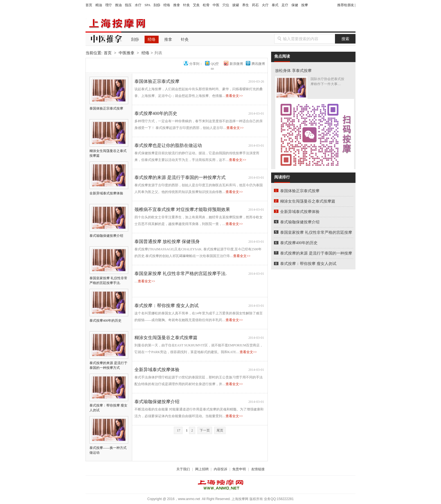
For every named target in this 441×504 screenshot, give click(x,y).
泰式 (275, 5)
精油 (99, 5)
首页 (89, 5)
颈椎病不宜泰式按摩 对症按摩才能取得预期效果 (182, 209)
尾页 (220, 430)
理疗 (109, 5)
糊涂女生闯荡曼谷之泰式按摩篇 (109, 151)
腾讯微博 (258, 64)
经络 (167, 5)
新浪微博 (236, 64)
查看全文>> (234, 96)
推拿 (177, 5)
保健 (295, 5)
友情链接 (258, 469)
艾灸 (196, 5)
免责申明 (239, 469)
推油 (118, 5)
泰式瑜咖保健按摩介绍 (157, 402)
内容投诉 (220, 469)
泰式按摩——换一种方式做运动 (109, 448)
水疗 (138, 5)
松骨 (206, 5)
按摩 (305, 5)
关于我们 (183, 469)
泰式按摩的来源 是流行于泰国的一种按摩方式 (109, 363)
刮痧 (157, 5)
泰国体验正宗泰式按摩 (157, 81)
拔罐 (236, 5)
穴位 (226, 5)
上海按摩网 (116, 24)
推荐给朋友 (346, 5)
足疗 (285, 5)
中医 (216, 5)
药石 (255, 5)
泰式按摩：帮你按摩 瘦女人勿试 (109, 406)
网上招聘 (202, 469)
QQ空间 (215, 64)
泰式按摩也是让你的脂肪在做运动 (168, 145)
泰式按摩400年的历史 (156, 113)
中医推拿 (127, 53)
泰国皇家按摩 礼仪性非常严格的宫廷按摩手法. (109, 278)
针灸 (186, 5)
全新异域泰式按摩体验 (157, 370)
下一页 (205, 430)
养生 (246, 5)
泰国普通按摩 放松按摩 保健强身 (167, 241)
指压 (128, 5)
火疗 (265, 5)
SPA (148, 5)
